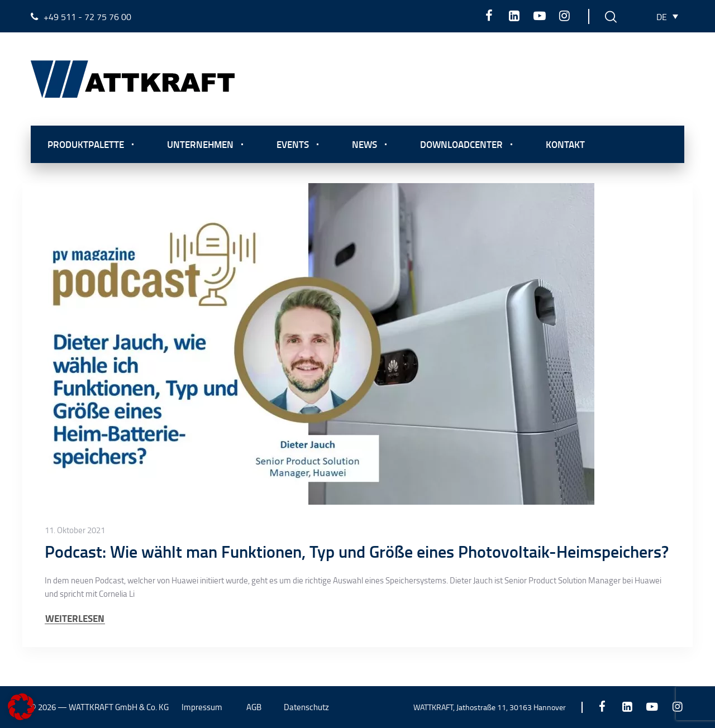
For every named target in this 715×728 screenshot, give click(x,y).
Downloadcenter (461, 144)
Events (293, 144)
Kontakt (565, 144)
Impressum (202, 707)
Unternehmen (200, 144)
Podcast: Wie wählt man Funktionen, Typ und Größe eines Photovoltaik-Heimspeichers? (357, 551)
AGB (254, 707)
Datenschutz (306, 707)
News (364, 144)
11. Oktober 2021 (75, 530)
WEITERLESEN (75, 618)
